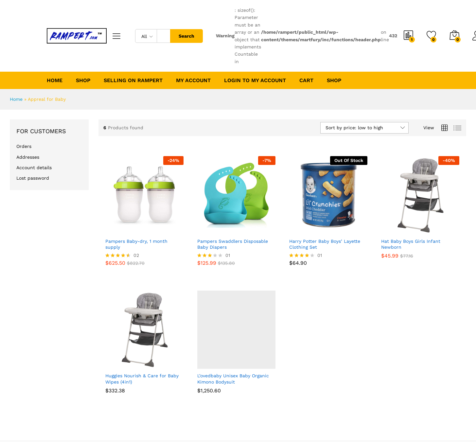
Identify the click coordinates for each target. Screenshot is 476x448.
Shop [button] (83, 81)
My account (193, 81)
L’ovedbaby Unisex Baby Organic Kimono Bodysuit (233, 379)
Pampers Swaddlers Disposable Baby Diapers (233, 244)
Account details (34, 168)
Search (186, 36)
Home (55, 81)
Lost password (33, 178)
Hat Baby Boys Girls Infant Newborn (411, 244)
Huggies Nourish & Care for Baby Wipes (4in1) (142, 379)
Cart (306, 81)
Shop (334, 81)
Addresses (28, 157)
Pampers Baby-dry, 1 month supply (136, 244)
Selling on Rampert (133, 81)
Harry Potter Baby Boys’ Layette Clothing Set (325, 244)
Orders (24, 146)
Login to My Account (255, 81)
